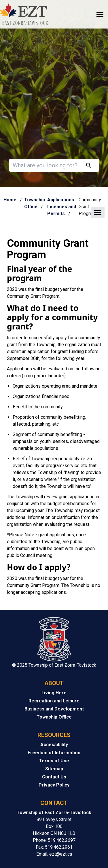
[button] (54, 213)
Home (10, 200)
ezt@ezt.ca (61, 854)
